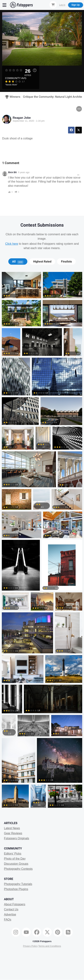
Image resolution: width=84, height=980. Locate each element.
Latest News (12, 828)
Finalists (66, 262)
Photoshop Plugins (16, 889)
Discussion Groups (16, 864)
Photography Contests (18, 869)
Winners (11, 97)
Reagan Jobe (22, 118)
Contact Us (11, 909)
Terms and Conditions (50, 946)
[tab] (18, 262)
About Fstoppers (15, 904)
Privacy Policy (30, 946)
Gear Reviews (13, 833)
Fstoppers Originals (17, 838)
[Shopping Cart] (53, 5)
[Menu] (5, 5)
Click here (12, 244)
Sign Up (76, 5)
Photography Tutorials (18, 884)
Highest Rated (42, 262)
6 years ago (24, 172)
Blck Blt (12, 172)
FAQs (8, 920)
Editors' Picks (13, 854)
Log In (62, 5)
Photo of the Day (15, 859)
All (18, 262)
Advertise (10, 914)
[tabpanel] (42, 541)
